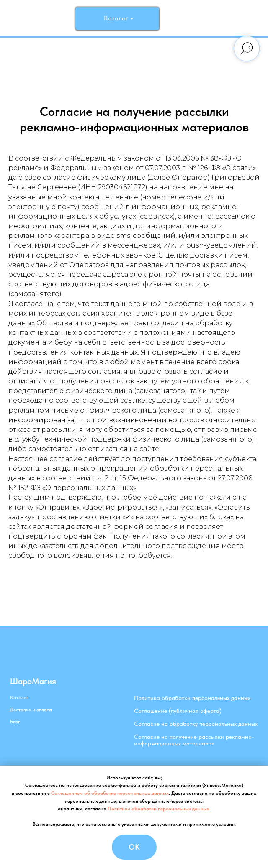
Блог (15, 722)
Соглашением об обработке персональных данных (110, 793)
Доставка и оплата (31, 710)
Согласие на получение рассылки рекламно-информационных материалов (194, 740)
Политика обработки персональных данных (192, 698)
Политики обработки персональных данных (158, 809)
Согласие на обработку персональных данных (196, 724)
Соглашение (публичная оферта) (178, 711)
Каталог (19, 697)
